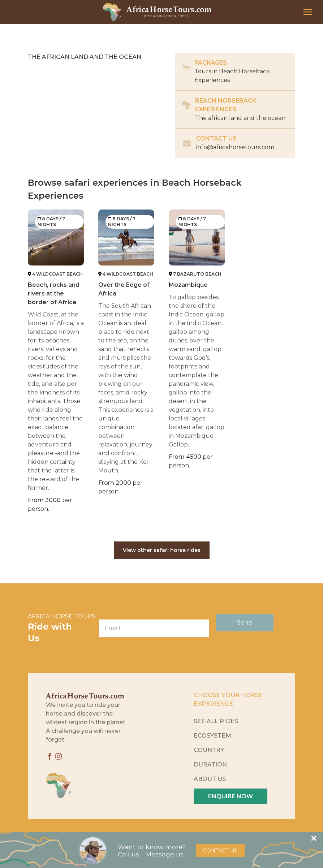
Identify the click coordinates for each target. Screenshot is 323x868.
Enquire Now (231, 796)
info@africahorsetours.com (235, 147)
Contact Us (220, 851)
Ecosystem (212, 736)
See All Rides (216, 721)
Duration (210, 765)
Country (209, 750)
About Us (210, 779)
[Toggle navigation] (308, 12)
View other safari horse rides (162, 550)
